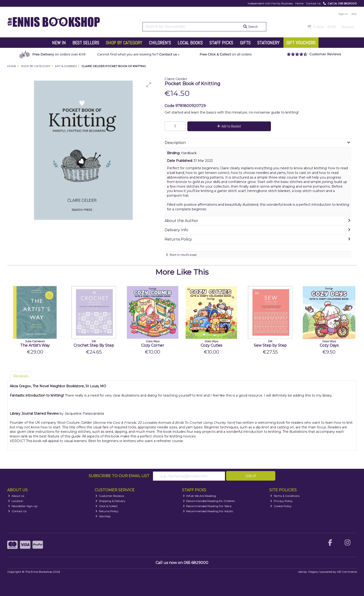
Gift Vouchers (301, 43)
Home (299, 3)
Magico (313, 572)
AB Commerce (347, 572)
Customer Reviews (110, 496)
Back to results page (183, 255)
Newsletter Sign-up (23, 506)
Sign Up (251, 476)
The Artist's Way (35, 345)
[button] (149, 85)
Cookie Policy (281, 506)
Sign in (343, 14)
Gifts (245, 43)
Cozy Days (329, 345)
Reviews (21, 376)
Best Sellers (86, 43)
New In (59, 43)
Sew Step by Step (270, 345)
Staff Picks (221, 43)
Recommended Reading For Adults (208, 511)
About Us (16, 496)
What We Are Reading (200, 496)
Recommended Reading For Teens (207, 506)
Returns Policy (107, 511)
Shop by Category (124, 43)
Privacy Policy (281, 501)
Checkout (348, 27)
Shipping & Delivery (110, 501)
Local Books (190, 43)
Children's (160, 43)
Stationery (268, 43)
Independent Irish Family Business (270, 3)
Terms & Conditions (285, 496)
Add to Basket (229, 126)
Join (354, 14)
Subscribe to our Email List (119, 476)
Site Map (103, 516)
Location (16, 501)
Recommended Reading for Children (209, 501)
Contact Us (313, 3)
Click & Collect (107, 506)
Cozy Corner (153, 345)
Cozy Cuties (211, 345)
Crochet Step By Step (94, 345)
